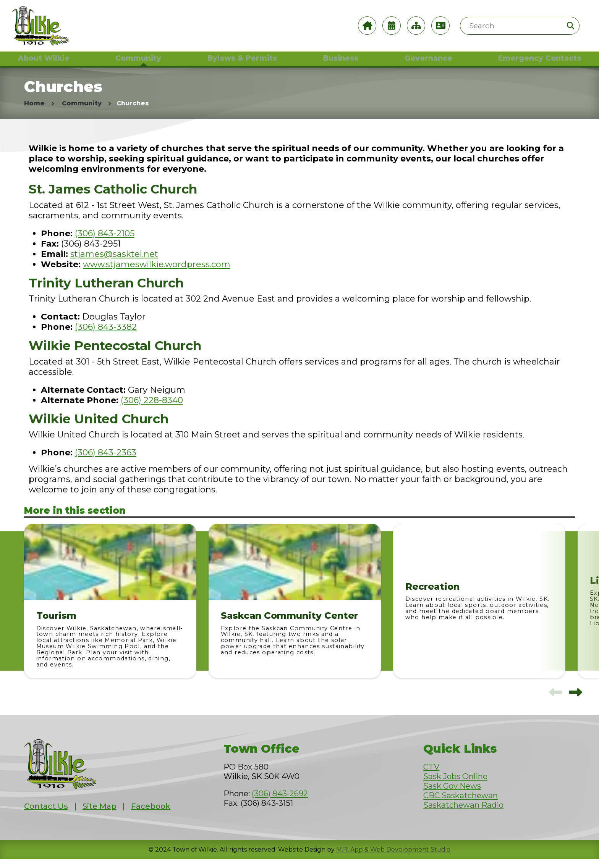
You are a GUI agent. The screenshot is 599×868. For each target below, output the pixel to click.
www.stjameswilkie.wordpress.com (157, 273)
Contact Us (46, 815)
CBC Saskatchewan (461, 804)
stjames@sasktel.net (114, 262)
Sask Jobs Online (455, 785)
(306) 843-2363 (106, 461)
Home (34, 112)
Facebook (151, 815)
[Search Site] (520, 26)
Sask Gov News (452, 795)
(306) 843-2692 (280, 802)
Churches (133, 112)
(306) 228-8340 (152, 409)
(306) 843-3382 (106, 336)
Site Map (100, 815)
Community (82, 112)
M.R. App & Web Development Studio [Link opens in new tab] (393, 858)
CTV (431, 775)
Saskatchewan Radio (463, 814)
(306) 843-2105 (105, 242)
